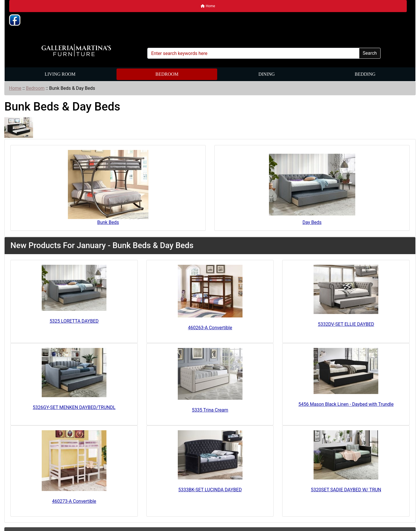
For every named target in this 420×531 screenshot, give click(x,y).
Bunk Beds (108, 188)
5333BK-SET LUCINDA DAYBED (210, 490)
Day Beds (312, 188)
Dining (267, 74)
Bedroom (167, 74)
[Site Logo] (76, 50)
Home (208, 6)
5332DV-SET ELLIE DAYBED (346, 324)
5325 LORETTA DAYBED (74, 321)
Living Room (60, 74)
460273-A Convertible (74, 501)
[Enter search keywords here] (253, 53)
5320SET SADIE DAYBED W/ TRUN (346, 490)
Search (370, 53)
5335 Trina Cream (210, 410)
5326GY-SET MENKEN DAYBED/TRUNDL (74, 407)
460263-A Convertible (210, 328)
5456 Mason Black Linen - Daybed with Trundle (346, 404)
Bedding (365, 74)
